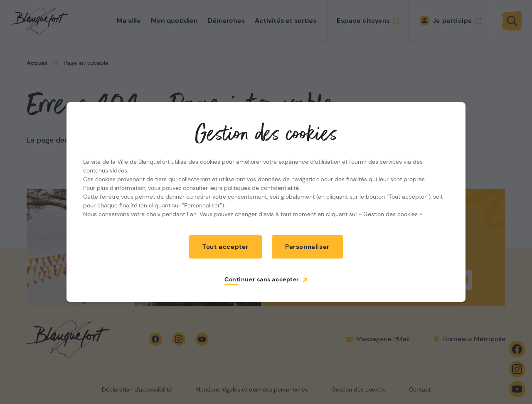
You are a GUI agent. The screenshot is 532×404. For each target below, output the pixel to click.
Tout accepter (225, 247)
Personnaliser (307, 247)
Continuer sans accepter (262, 279)
